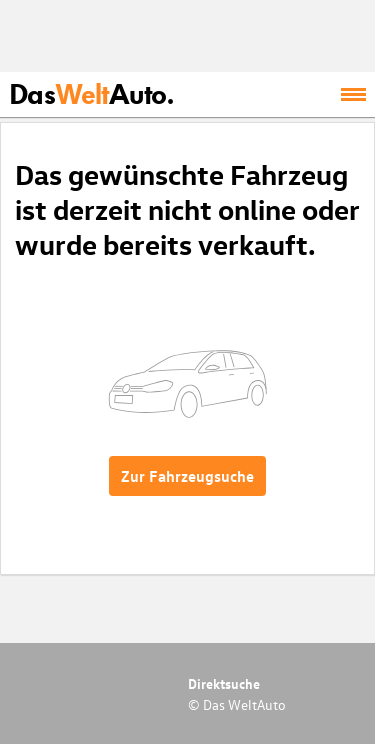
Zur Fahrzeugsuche (187, 476)
